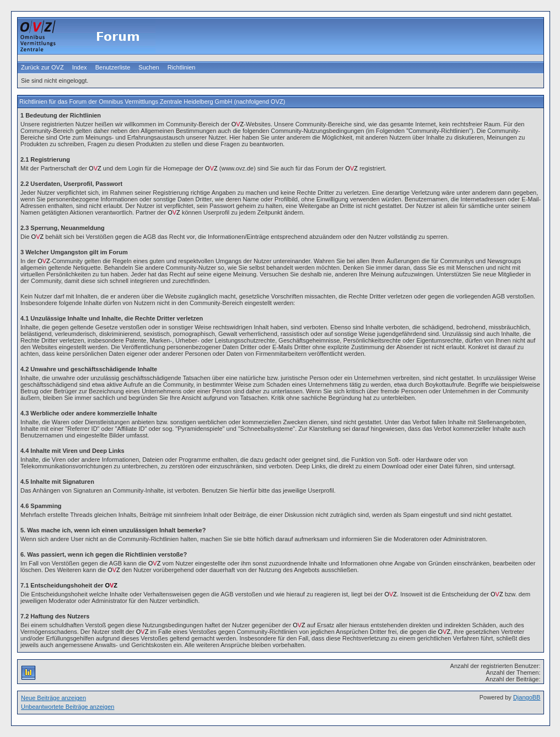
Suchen (149, 67)
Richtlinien (182, 67)
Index (80, 67)
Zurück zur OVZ (42, 67)
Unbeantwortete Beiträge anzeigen (68, 707)
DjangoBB (527, 697)
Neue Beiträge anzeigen (53, 698)
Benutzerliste (113, 67)
